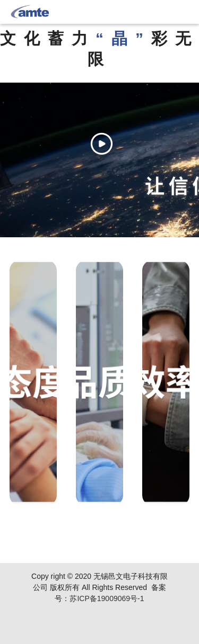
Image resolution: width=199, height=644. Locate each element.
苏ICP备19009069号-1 (107, 598)
